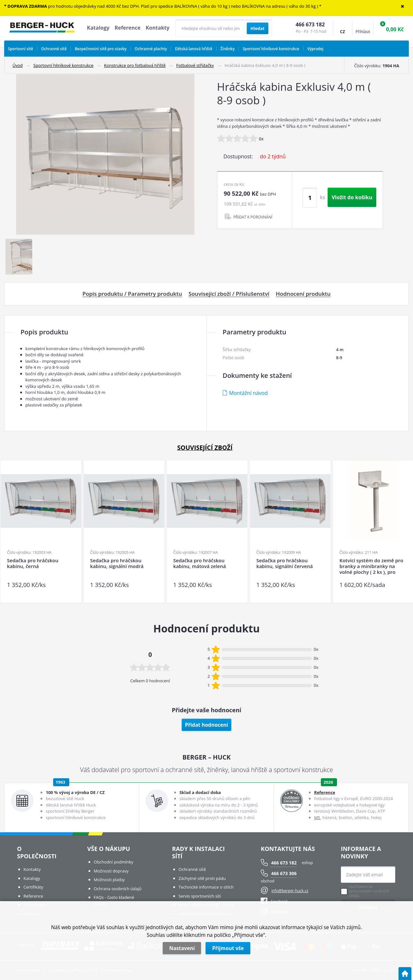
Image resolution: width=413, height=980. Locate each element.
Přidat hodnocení (206, 725)
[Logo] (42, 28)
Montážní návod (248, 393)
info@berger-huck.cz (290, 891)
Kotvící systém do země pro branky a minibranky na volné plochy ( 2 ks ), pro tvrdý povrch (371, 566)
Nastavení (182, 948)
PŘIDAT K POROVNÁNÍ (253, 217)
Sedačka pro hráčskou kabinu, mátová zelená (200, 563)
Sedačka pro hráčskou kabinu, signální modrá (117, 563)
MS (317, 817)
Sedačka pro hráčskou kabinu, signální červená (285, 563)
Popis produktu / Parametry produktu (132, 294)
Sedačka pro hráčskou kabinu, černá (33, 563)
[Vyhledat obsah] (258, 28)
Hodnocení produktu (303, 294)
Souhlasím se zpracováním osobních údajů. (369, 891)
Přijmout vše (228, 948)
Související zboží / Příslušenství (229, 294)
